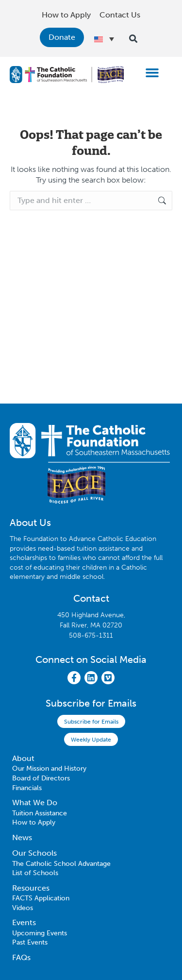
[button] (152, 72)
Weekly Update (91, 740)
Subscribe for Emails (91, 722)
